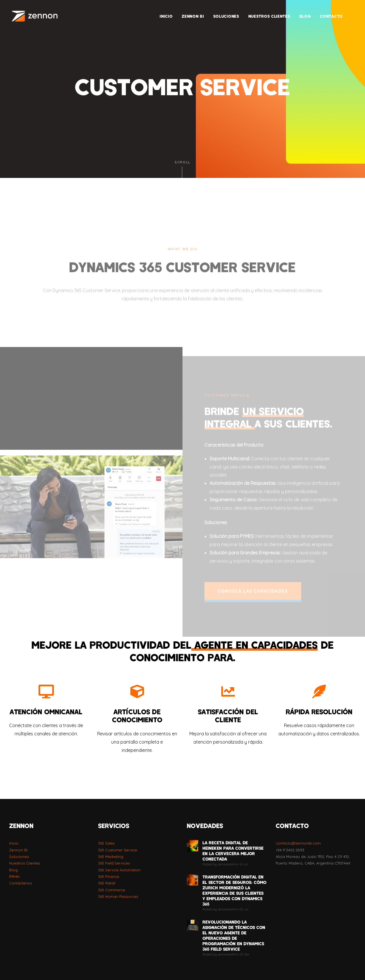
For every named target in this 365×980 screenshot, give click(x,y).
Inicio (14, 843)
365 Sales (106, 843)
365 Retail (107, 883)
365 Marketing (111, 857)
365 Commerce (112, 890)
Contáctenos (21, 883)
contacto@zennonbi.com (298, 843)
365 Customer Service (118, 850)
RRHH (14, 876)
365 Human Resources (118, 896)
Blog (13, 870)
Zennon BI (18, 850)
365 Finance (109, 876)
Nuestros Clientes (25, 863)
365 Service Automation (119, 870)
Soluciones (19, 857)
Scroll (182, 169)
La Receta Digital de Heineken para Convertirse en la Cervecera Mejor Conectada (233, 851)
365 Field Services (114, 863)
